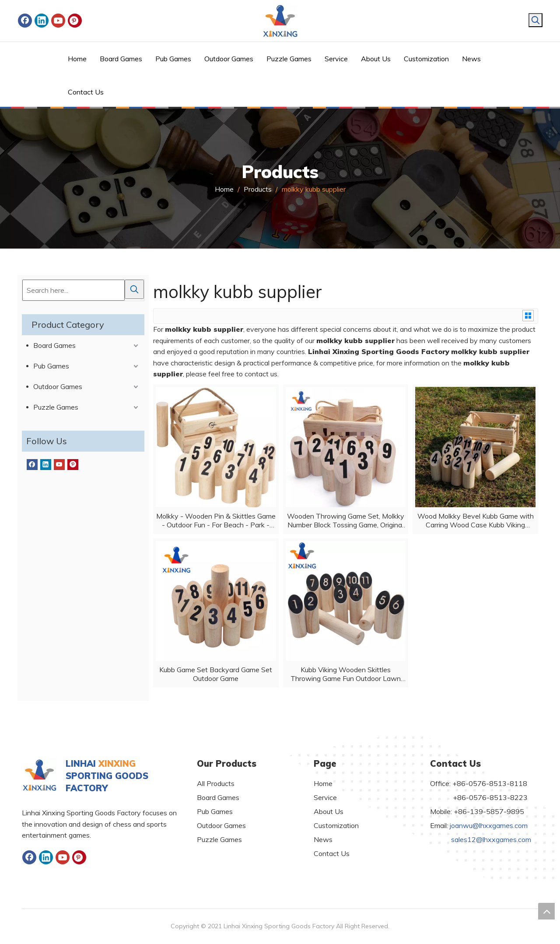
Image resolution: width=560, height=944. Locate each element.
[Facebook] (25, 21)
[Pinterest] (75, 21)
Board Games (54, 345)
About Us (329, 811)
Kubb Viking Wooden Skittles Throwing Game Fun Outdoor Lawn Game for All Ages (346, 674)
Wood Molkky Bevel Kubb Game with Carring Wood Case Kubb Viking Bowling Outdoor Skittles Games (476, 520)
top (546, 911)
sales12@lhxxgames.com (491, 839)
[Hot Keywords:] (535, 20)
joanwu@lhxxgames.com (489, 825)
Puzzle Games (56, 407)
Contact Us (332, 853)
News (323, 839)
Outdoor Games (58, 386)
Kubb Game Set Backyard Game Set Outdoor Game (216, 674)
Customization (336, 825)
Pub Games (51, 366)
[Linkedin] (42, 21)
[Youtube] (58, 21)
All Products (216, 783)
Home (323, 783)
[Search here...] (73, 290)
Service (325, 797)
